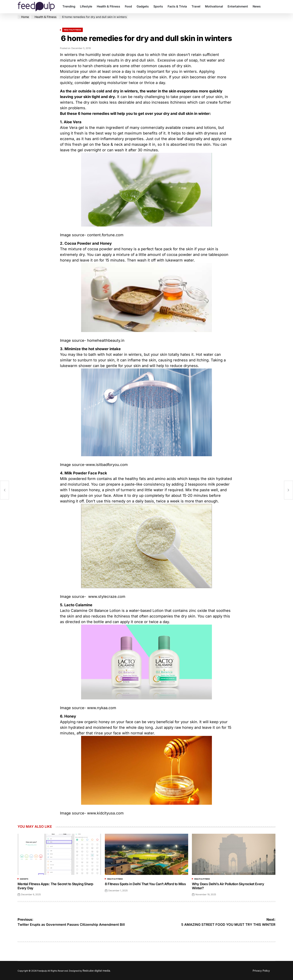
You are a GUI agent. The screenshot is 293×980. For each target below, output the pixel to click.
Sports (158, 6)
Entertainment (238, 6)
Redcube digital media (96, 971)
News (257, 6)
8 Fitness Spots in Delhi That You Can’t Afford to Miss (145, 884)
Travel (196, 6)
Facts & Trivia (177, 6)
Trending (69, 6)
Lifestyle (86, 6)
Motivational (214, 6)
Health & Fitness (108, 6)
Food (128, 6)
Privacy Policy (261, 971)
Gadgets (143, 6)
